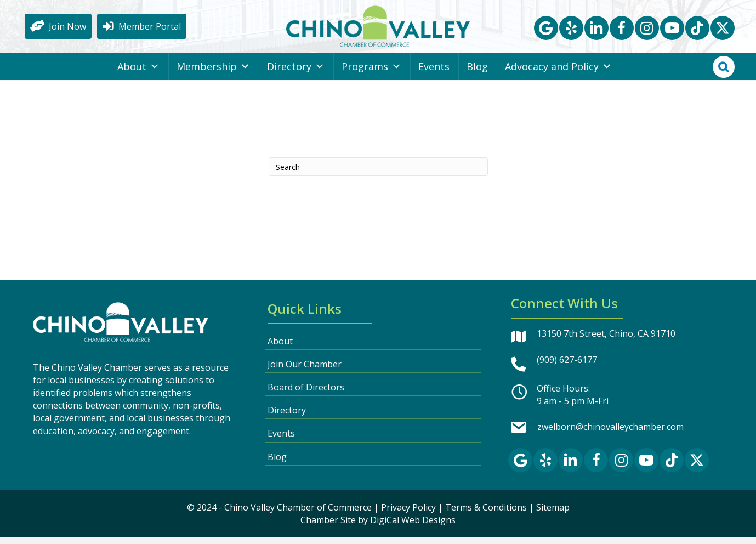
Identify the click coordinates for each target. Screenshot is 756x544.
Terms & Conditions (486, 514)
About (138, 73)
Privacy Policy (408, 514)
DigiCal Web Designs (413, 526)
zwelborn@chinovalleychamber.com (610, 434)
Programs (371, 73)
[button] (546, 31)
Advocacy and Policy (558, 73)
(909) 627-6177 (567, 366)
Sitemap (553, 514)
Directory (296, 73)
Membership (213, 73)
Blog (477, 73)
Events (434, 73)
